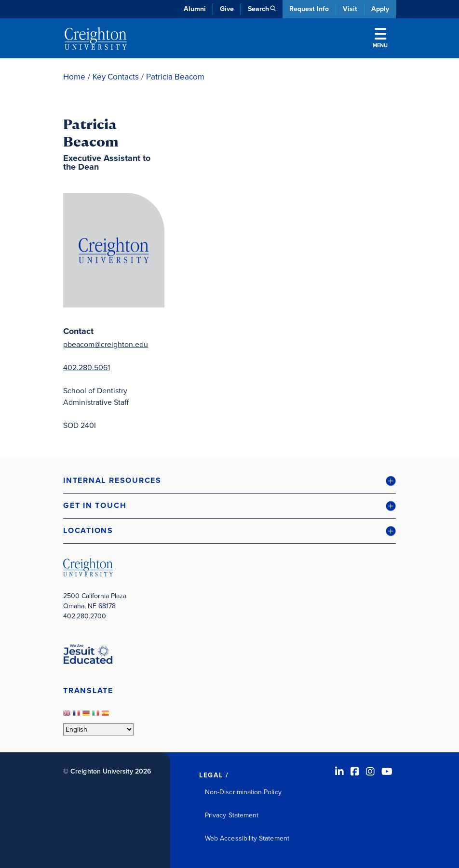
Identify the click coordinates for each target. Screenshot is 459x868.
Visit (350, 9)
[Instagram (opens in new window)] (370, 772)
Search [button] (258, 9)
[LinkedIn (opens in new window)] (339, 772)
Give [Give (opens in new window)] (227, 9)
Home (74, 77)
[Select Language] (98, 729)
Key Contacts (116, 77)
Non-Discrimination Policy (243, 792)
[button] (229, 481)
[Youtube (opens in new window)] (387, 772)
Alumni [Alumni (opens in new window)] (195, 9)
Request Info (309, 9)
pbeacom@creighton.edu (106, 344)
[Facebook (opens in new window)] (355, 772)
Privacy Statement (232, 815)
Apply (380, 9)
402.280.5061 (87, 367)
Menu (380, 39)
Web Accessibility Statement (247, 838)
